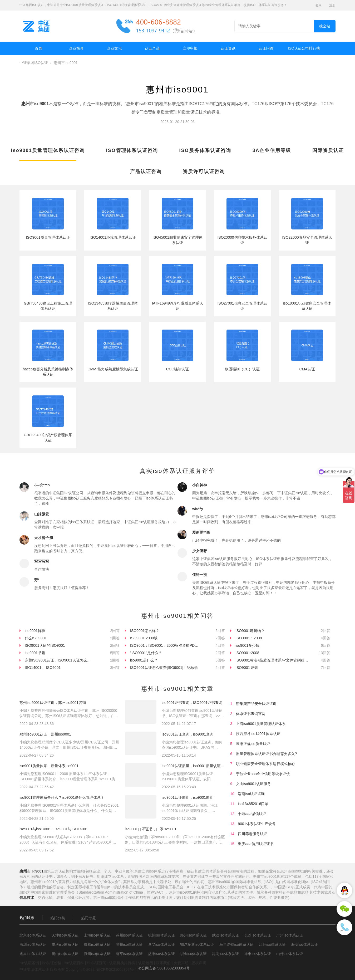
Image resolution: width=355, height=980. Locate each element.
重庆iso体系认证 (65, 944)
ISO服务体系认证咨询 (205, 150)
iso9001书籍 (35, 653)
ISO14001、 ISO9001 (43, 668)
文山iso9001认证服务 (253, 784)
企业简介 (76, 48)
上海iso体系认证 (97, 935)
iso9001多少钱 (247, 645)
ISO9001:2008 (247, 653)
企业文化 (114, 48)
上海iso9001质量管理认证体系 (261, 724)
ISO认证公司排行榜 (304, 48)
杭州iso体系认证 (161, 935)
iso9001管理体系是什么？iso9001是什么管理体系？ (62, 797)
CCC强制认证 (177, 369)
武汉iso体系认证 (225, 935)
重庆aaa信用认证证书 (256, 844)
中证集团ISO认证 (34, 63)
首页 (38, 48)
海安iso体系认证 (304, 944)
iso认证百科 (74, 963)
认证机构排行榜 (122, 963)
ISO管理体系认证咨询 (132, 150)
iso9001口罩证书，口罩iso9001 (151, 829)
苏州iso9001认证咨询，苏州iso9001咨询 (53, 703)
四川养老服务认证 (253, 834)
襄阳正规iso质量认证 (253, 744)
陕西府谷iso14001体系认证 (258, 734)
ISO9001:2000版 (144, 638)
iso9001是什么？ (144, 660)
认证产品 (152, 48)
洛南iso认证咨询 (251, 794)
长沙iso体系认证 (258, 935)
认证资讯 (228, 48)
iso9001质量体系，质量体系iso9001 (49, 766)
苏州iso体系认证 (129, 935)
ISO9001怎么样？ (145, 631)
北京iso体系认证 (33, 935)
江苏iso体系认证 (272, 944)
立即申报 (190, 48)
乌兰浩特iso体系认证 (236, 944)
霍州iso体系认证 (129, 944)
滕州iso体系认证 (97, 954)
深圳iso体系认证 (33, 944)
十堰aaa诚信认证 (252, 814)
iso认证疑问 (97, 963)
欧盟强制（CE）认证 (242, 369)
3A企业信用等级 (272, 150)
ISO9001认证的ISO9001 (45, 645)
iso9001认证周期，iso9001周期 (188, 797)
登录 (319, 5)
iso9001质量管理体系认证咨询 (48, 150)
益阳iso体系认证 (161, 954)
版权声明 (199, 963)
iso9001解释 (35, 631)
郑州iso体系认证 (194, 935)
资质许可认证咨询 (204, 171)
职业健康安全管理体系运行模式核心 (265, 764)
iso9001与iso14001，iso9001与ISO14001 (54, 829)
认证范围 (146, 963)
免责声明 (181, 963)
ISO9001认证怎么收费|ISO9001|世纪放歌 (164, 668)
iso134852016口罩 (253, 804)
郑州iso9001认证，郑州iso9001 (45, 734)
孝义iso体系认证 (161, 944)
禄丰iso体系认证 (258, 954)
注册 (332, 5)
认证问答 (266, 48)
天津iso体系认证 (65, 935)
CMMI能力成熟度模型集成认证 (113, 369)
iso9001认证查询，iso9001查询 (188, 734)
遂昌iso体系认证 (33, 954)
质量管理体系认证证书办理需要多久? (267, 754)
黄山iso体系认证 (65, 954)
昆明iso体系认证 (225, 954)
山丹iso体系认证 (290, 954)
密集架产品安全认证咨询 (256, 704)
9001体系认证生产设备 (257, 824)
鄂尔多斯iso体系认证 (197, 944)
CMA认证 (307, 369)
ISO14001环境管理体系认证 (113, 237)
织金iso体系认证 (194, 954)
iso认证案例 (29, 963)
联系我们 (163, 963)
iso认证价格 (52, 963)
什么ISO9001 (36, 638)
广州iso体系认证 (290, 935)
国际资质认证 (328, 150)
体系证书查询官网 (251, 714)
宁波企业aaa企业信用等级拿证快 (263, 774)
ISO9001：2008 (249, 638)
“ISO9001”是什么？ (146, 653)
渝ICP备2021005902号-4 (116, 969)
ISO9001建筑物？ (250, 631)
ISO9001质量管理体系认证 (48, 237)
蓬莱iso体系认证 (129, 954)
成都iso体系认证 (97, 944)
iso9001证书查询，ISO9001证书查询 (192, 703)
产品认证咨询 (146, 171)
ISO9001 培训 (247, 668)
